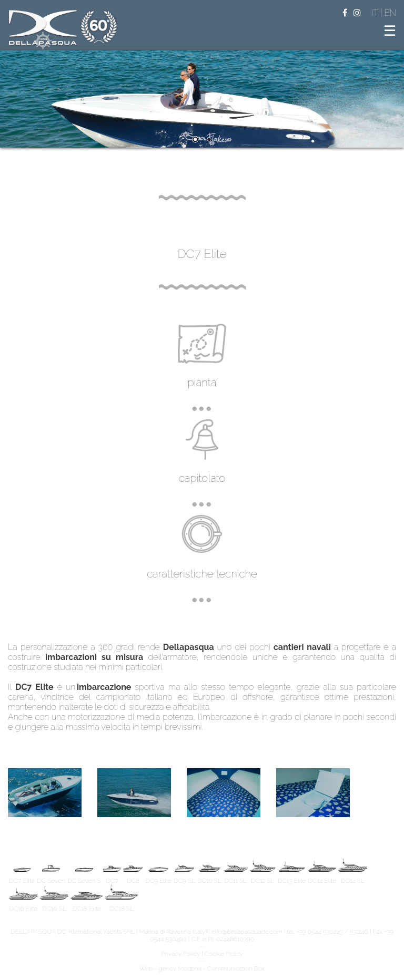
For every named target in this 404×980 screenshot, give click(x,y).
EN (390, 13)
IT (376, 13)
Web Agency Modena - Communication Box (202, 968)
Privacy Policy (180, 954)
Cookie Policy (224, 954)
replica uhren (230, 727)
